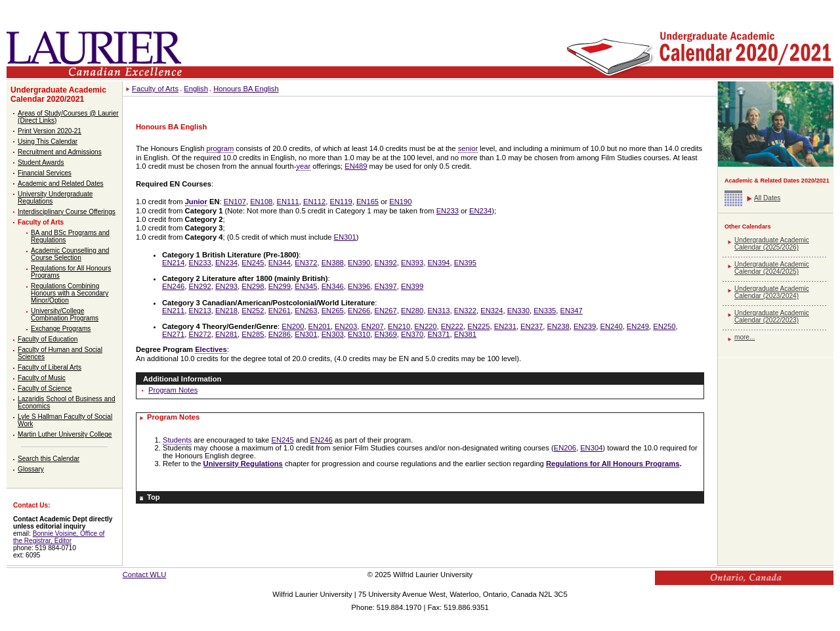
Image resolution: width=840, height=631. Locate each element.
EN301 (345, 237)
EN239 (585, 326)
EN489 (356, 166)
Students (177, 440)
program (220, 148)
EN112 (314, 202)
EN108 (261, 202)
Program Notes (173, 390)
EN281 (226, 334)
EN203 (346, 326)
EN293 (226, 286)
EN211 (173, 311)
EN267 (386, 311)
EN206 (565, 448)
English (196, 89)
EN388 (333, 263)
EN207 (372, 326)
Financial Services (45, 173)
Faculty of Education (48, 339)
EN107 (235, 202)
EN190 (400, 202)
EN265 (333, 311)
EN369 (386, 334)
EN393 (412, 263)
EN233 (448, 211)
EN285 (253, 334)
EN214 (173, 263)
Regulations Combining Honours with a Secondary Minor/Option (70, 293)
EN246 (173, 286)
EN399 (412, 286)
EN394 (438, 263)
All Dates (767, 198)
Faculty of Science (45, 388)
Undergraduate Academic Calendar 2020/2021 (58, 95)
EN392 (386, 263)
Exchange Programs (61, 329)
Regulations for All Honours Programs (613, 464)
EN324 (492, 311)
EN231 (505, 326)
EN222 (452, 326)
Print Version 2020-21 (50, 131)
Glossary (31, 469)
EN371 (438, 334)
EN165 (367, 202)
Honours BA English (246, 89)
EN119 (341, 202)
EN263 (306, 311)
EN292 (199, 286)
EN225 (478, 326)
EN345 (306, 286)
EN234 (480, 211)
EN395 (465, 263)
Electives (211, 349)
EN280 (412, 311)
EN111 (288, 202)
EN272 (199, 334)
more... (745, 337)
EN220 (425, 326)
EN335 (545, 311)
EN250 (664, 326)
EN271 (173, 334)
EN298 (253, 286)
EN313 (438, 311)
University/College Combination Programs (65, 315)
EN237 (532, 326)
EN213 (199, 311)
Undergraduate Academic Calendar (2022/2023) (772, 316)
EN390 (359, 263)
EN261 (280, 311)
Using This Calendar (48, 141)
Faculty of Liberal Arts (50, 367)
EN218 (226, 311)
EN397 (386, 286)
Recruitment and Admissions (60, 152)
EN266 (359, 311)
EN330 (518, 311)
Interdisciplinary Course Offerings (67, 212)
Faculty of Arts (41, 222)
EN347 (572, 311)
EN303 (333, 334)
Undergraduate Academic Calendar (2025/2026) (772, 244)
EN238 (558, 326)
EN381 (465, 334)
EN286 (280, 334)
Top (154, 497)
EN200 (293, 326)
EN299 (280, 286)
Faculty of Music (42, 378)
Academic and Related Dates (61, 184)
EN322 (465, 311)
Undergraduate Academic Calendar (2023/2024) (772, 292)
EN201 (320, 326)
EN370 (412, 334)
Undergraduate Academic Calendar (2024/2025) (772, 268)
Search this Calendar (49, 459)
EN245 (253, 263)
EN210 (399, 326)
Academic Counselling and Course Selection (70, 254)
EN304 (591, 448)
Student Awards (41, 163)
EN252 (253, 311)
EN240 (611, 326)
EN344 (280, 263)
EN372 (306, 263)
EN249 (638, 326)
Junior (196, 202)
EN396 (359, 286)
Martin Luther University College (65, 434)
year (303, 166)
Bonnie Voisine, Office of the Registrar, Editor (59, 537)
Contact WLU (145, 575)
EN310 (359, 334)
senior (468, 148)
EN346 (333, 286)
